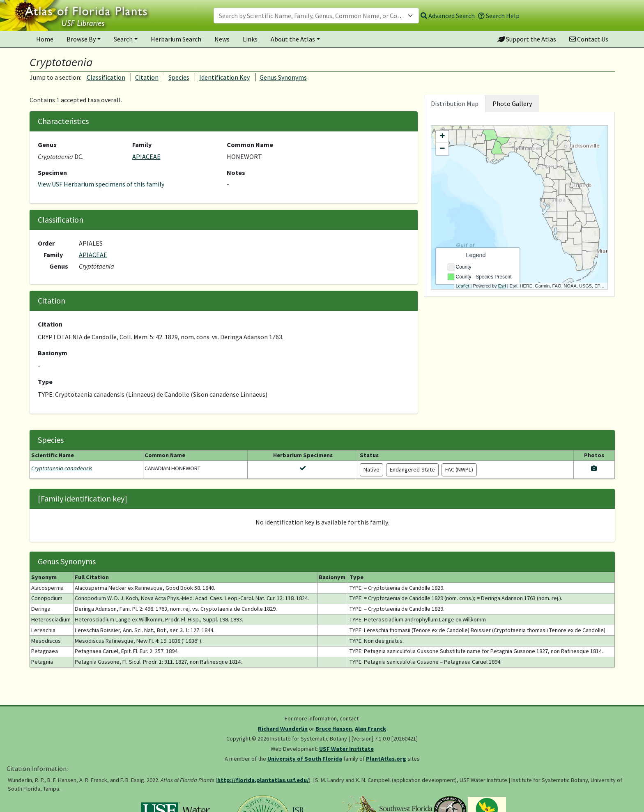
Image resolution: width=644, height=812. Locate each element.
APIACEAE (146, 156)
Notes (236, 173)
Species (179, 77)
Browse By (81, 39)
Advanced (448, 16)
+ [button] (442, 137)
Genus (47, 145)
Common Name (250, 145)
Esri (502, 286)
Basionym (53, 353)
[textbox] (311, 16)
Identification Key (224, 77)
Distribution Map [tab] (455, 104)
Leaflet (463, 286)
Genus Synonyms (283, 77)
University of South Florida (305, 759)
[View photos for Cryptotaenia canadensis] (594, 468)
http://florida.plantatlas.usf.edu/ (263, 780)
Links (250, 39)
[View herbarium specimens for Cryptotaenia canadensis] (303, 468)
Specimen (52, 173)
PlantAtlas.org (386, 759)
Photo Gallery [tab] (512, 104)
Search (123, 39)
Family (142, 145)
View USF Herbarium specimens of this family (101, 184)
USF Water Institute (346, 749)
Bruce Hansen (334, 729)
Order (46, 243)
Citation (147, 77)
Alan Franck (370, 729)
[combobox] (316, 16)
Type (45, 382)
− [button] (442, 149)
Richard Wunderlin (283, 729)
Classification (106, 77)
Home (45, 39)
